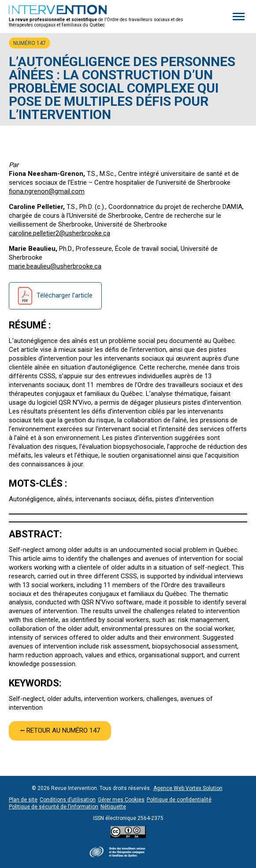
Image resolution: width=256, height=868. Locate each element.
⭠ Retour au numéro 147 (60, 730)
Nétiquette (113, 807)
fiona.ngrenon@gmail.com (47, 191)
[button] (239, 16)
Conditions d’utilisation (68, 800)
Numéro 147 (30, 43)
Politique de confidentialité (179, 800)
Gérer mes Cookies (121, 800)
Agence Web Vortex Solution (188, 788)
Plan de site (23, 800)
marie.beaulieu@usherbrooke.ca (55, 266)
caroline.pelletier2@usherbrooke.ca (59, 233)
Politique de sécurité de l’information (54, 807)
